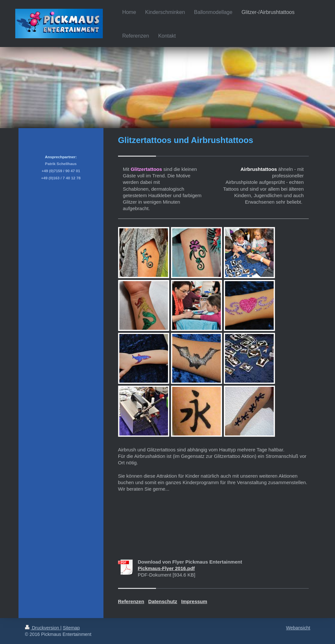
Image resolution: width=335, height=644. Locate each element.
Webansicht (298, 628)
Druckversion (43, 628)
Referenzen (131, 601)
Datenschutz (163, 601)
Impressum (194, 601)
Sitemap (71, 628)
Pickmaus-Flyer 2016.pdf (166, 568)
